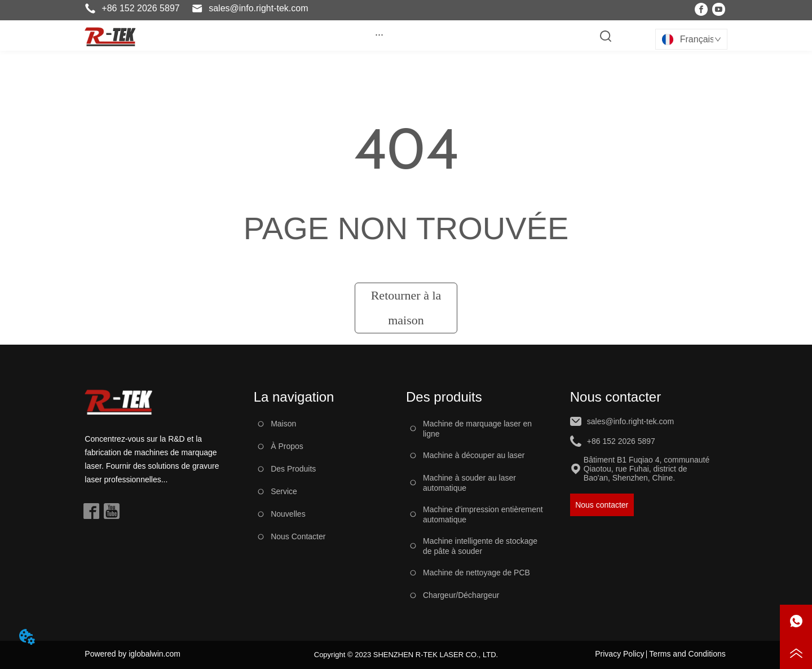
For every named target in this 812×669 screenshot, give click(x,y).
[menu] (379, 34)
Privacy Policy (619, 654)
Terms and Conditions (687, 654)
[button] (379, 35)
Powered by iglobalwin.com (133, 654)
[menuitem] (379, 34)
